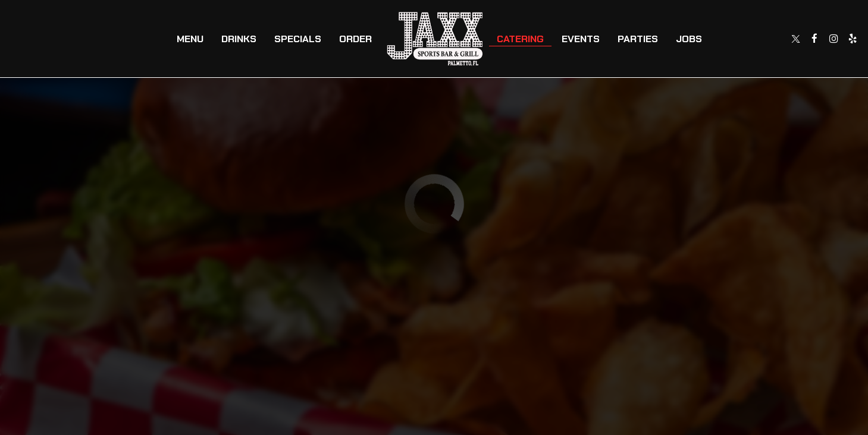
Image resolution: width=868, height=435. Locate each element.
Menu (190, 39)
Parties (638, 39)
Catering (520, 39)
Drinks (239, 39)
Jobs (689, 39)
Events (581, 39)
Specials (298, 39)
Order (355, 39)
